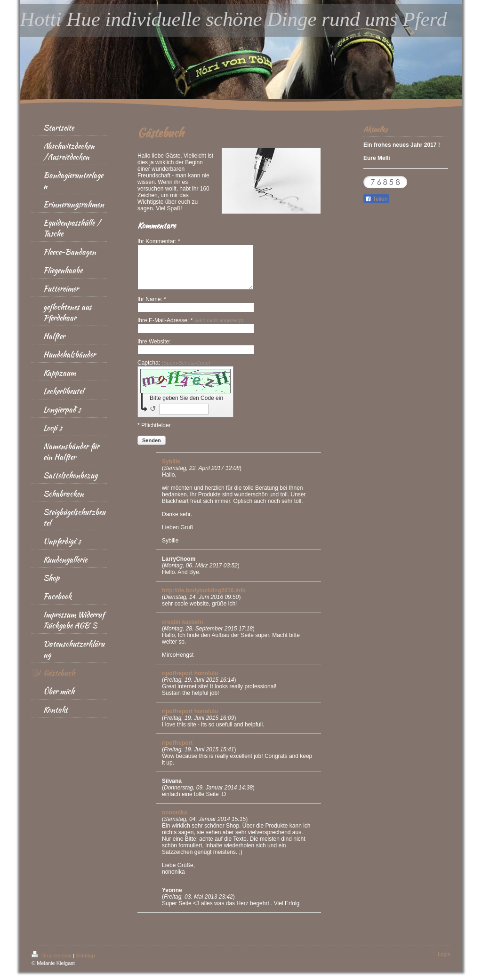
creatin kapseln (182, 630)
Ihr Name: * (152, 308)
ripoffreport (177, 751)
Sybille (171, 470)
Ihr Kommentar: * (159, 241)
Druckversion (52, 964)
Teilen (376, 199)
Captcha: (174, 371)
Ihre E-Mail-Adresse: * (190, 329)
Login (444, 963)
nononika (174, 821)
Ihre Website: (154, 350)
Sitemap (85, 964)
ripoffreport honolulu (190, 682)
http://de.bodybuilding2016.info (204, 599)
